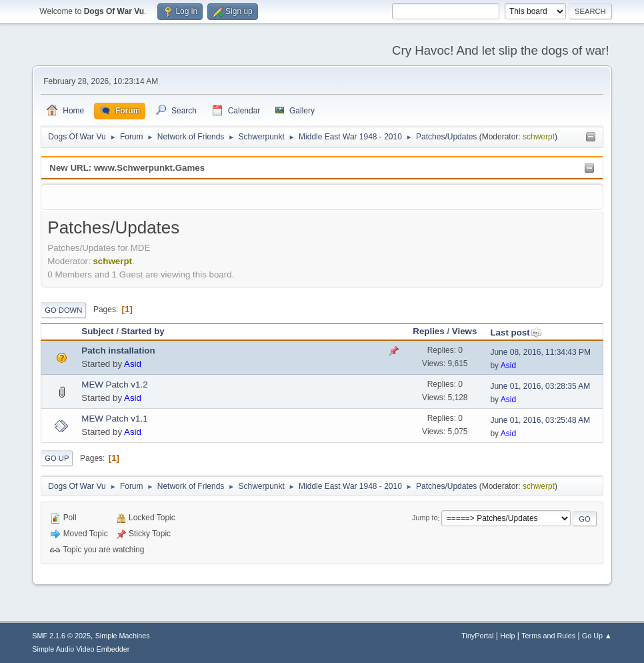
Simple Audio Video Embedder (81, 649)
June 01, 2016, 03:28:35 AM (540, 386)
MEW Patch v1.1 (114, 419)
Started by (143, 331)
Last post (516, 333)
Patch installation (118, 351)
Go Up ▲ (597, 636)
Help (507, 636)
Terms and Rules (548, 636)
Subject (97, 331)
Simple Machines (123, 636)
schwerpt (539, 137)
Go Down (63, 310)
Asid (133, 364)
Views (465, 331)
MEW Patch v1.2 (114, 385)
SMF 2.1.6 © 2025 (61, 636)
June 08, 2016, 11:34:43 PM (540, 352)
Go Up (57, 458)
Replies (428, 331)
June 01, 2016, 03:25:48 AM (540, 420)
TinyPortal (477, 636)
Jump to (425, 518)
